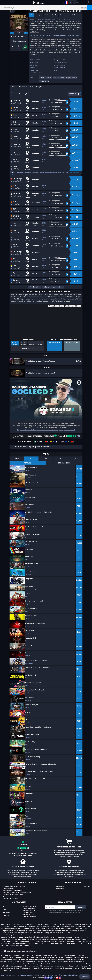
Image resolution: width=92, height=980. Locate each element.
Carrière (58, 975)
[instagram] (60, 978)
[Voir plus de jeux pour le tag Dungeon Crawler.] (71, 79)
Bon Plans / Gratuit (29, 910)
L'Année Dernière (23, 344)
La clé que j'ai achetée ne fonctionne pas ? (17, 893)
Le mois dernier (40, 344)
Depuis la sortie (15, 344)
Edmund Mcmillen (60, 65)
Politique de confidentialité (28, 975)
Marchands (60, 889)
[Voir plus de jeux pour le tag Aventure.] (49, 79)
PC (3, 906)
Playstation (6, 912)
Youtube (87, 887)
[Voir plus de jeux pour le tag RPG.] (55, 79)
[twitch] (46, 978)
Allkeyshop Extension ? (10, 899)
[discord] (49, 978)
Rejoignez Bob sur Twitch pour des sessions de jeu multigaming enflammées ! (46, 430)
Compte (39, 87)
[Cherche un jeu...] (46, 8)
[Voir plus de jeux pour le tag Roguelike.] (61, 79)
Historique (23, 87)
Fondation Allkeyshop (72, 975)
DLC (61, 15)
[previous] (12, 33)
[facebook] (52, 978)
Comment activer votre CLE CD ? (13, 895)
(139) (67, 436)
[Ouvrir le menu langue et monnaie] (71, 3)
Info (31, 15)
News (67, 15)
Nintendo (6, 915)
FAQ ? (4, 896)
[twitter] (54, 978)
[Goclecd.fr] (38, 3)
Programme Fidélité (29, 906)
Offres (14, 87)
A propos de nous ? (9, 889)
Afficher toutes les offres (53, 287)
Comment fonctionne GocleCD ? (14, 887)
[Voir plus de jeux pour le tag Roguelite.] (43, 82)
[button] (88, 3)
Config (55, 15)
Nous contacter (47, 975)
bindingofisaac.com (60, 63)
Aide (85, 977)
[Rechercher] (90, 8)
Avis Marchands (28, 912)
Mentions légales (8, 975)
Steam (56, 70)
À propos (39, 15)
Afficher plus (35, 287)
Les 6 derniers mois (32, 344)
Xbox (4, 909)
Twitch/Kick (60, 887)
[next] (26, 33)
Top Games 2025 (28, 914)
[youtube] (57, 978)
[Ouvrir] (4, 3)
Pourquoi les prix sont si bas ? (12, 891)
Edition (47, 15)
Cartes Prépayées (29, 908)
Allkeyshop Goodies (29, 916)
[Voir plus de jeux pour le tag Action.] (42, 79)
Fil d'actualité (76, 15)
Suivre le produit (28, 348)
